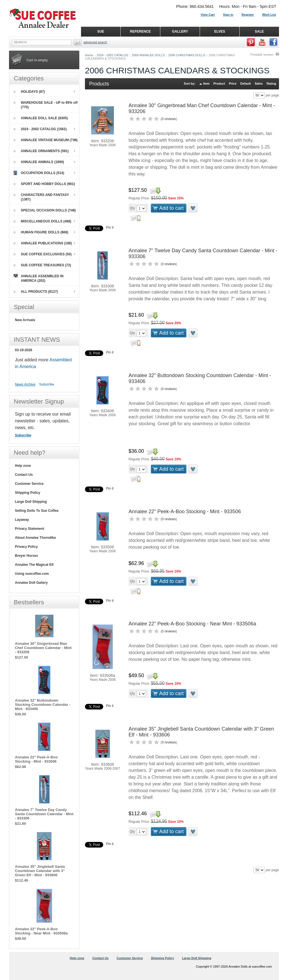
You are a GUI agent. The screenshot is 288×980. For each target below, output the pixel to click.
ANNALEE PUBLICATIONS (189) (43, 243)
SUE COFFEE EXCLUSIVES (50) (43, 254)
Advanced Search (95, 42)
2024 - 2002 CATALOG (113, 55)
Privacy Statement (30, 529)
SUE (101, 31)
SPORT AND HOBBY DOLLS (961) (44, 184)
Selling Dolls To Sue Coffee (37, 511)
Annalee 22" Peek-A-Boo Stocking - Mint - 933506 (185, 512)
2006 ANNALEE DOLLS (148, 55)
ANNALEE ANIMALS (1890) (39, 162)
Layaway (22, 520)
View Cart (208, 15)
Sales (259, 84)
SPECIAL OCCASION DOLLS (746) (45, 210)
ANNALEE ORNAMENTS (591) (41, 151)
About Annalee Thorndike (35, 538)
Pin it (110, 227)
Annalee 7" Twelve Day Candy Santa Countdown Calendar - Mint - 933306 (44, 814)
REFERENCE (140, 31)
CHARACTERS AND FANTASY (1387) (41, 197)
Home (89, 55)
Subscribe (47, 384)
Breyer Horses (26, 556)
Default (245, 84)
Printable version (262, 55)
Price (233, 84)
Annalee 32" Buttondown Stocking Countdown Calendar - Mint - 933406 (43, 705)
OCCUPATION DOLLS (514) (39, 173)
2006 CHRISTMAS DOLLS (187, 55)
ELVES (220, 31)
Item (207, 84)
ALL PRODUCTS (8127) (36, 292)
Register (248, 15)
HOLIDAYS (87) (29, 92)
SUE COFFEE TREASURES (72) (42, 265)
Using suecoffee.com (32, 574)
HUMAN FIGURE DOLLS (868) (41, 232)
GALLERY (180, 31)
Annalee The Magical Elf (34, 565)
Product (219, 84)
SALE (259, 31)
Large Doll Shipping (31, 502)
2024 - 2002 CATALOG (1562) (40, 129)
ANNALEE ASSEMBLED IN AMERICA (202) (39, 278)
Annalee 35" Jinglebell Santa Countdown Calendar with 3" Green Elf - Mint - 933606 (40, 871)
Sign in (228, 15)
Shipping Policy (28, 493)
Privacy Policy (26, 547)
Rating (271, 84)
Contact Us (24, 475)
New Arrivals (25, 320)
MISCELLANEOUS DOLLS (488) (42, 221)
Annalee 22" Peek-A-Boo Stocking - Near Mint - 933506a (192, 624)
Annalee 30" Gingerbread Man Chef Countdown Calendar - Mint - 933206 (43, 648)
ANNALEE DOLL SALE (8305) (41, 118)
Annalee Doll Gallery (31, 583)
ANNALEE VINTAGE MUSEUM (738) (46, 140)
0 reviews (169, 119)
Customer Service (29, 484)
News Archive (25, 384)
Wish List (269, 15)
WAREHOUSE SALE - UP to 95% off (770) (46, 105)
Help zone (23, 466)
